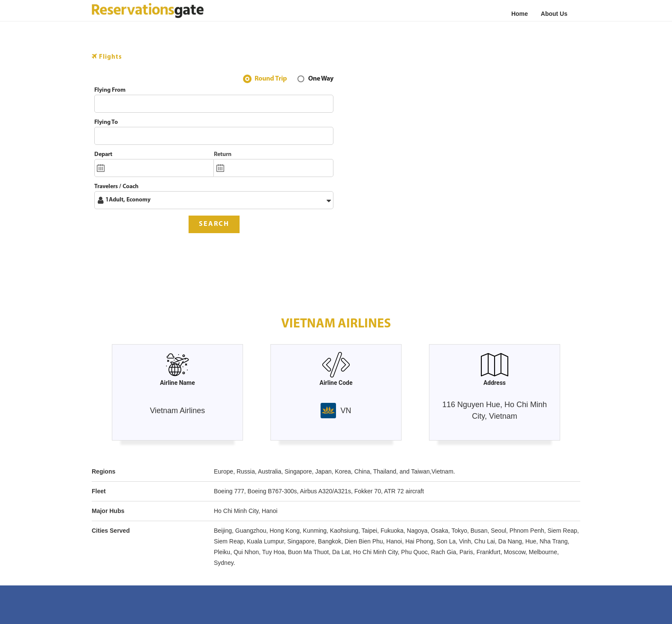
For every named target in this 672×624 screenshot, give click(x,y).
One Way (321, 80)
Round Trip (271, 80)
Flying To (106, 122)
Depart (103, 154)
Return (223, 154)
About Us (554, 14)
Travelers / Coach (116, 187)
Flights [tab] (107, 57)
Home (520, 14)
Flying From (110, 90)
